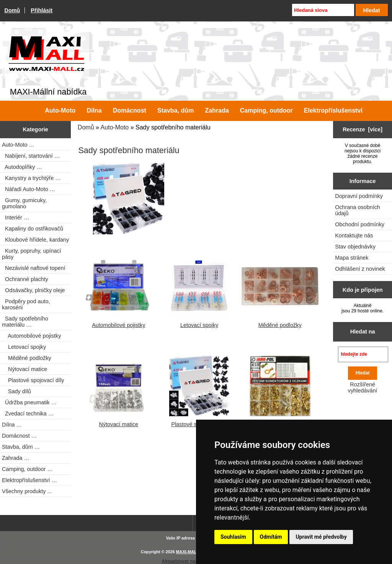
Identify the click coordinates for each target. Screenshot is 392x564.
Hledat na (363, 332)
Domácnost (130, 110)
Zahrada (217, 110)
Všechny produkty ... (27, 491)
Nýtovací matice (24, 369)
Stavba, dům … (21, 447)
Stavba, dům (176, 110)
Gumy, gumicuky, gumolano (24, 203)
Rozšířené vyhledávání (363, 387)
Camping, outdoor (266, 110)
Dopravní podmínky (359, 196)
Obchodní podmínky (360, 224)
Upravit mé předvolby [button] (321, 537)
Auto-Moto (114, 127)
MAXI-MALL (188, 552)
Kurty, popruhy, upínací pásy (32, 254)
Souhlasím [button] (233, 537)
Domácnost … (19, 436)
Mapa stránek (352, 258)
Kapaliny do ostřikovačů (33, 229)
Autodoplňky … (22, 167)
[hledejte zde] (363, 354)
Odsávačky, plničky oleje (33, 290)
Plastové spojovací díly (33, 380)
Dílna (94, 110)
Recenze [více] (363, 129)
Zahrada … (16, 458)
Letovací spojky (24, 347)
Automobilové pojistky (31, 336)
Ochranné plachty (25, 279)
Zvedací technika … (28, 414)
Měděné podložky (27, 358)
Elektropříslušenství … (29, 480)
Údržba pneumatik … (29, 402)
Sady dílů (16, 391)
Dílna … (12, 425)
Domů (12, 10)
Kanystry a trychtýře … (31, 178)
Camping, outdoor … (27, 469)
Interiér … (16, 217)
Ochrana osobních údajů (358, 210)
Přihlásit (42, 10)
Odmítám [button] (271, 537)
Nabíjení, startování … (31, 156)
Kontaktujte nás (354, 235)
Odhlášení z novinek (360, 269)
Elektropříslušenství (333, 110)
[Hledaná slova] (323, 10)
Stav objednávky (355, 247)
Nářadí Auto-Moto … (29, 189)
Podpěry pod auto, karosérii (26, 304)
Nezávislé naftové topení (34, 268)
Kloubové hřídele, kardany (35, 240)
